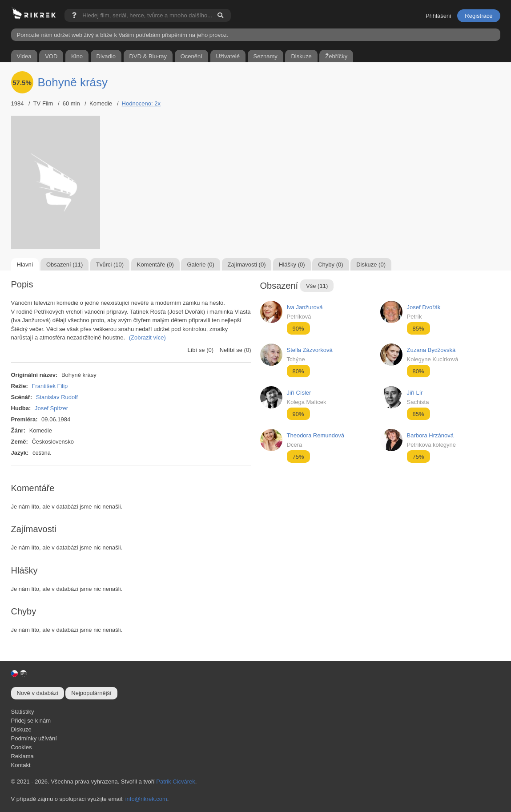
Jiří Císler (299, 393)
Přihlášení (439, 16)
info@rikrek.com (146, 799)
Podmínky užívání (34, 738)
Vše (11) (317, 286)
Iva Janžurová (305, 307)
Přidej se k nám (31, 721)
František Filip (50, 386)
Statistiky (23, 712)
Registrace (479, 16)
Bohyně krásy (73, 82)
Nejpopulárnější (91, 693)
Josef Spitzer (51, 408)
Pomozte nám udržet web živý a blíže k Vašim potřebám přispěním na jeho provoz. (123, 35)
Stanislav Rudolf (57, 397)
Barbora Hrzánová (431, 435)
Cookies (22, 747)
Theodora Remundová (316, 435)
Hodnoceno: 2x (141, 103)
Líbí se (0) (201, 350)
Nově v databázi (38, 693)
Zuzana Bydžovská (431, 350)
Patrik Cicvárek (175, 782)
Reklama (22, 756)
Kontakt (21, 765)
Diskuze (21, 729)
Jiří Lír (415, 393)
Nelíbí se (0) (235, 350)
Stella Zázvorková (310, 350)
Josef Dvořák (424, 307)
